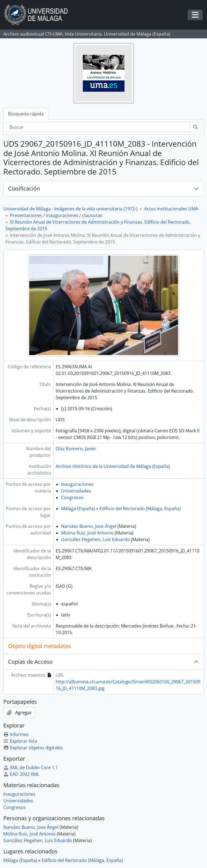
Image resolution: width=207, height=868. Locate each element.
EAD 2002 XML (21, 774)
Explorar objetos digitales (33, 748)
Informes (16, 734)
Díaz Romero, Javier (76, 449)
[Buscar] (98, 127)
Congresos (72, 497)
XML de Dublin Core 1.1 (31, 768)
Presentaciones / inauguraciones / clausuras (56, 215)
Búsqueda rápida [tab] (26, 114)
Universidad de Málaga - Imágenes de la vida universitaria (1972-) (70, 209)
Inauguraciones (77, 484)
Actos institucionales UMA (171, 209)
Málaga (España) (78, 509)
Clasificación (24, 188)
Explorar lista (20, 741)
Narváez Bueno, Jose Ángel (89, 526)
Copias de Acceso (30, 662)
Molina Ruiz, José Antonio (87, 533)
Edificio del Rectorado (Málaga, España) (140, 509)
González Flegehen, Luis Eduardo (96, 539)
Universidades (76, 491)
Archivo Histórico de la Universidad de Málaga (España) (113, 466)
